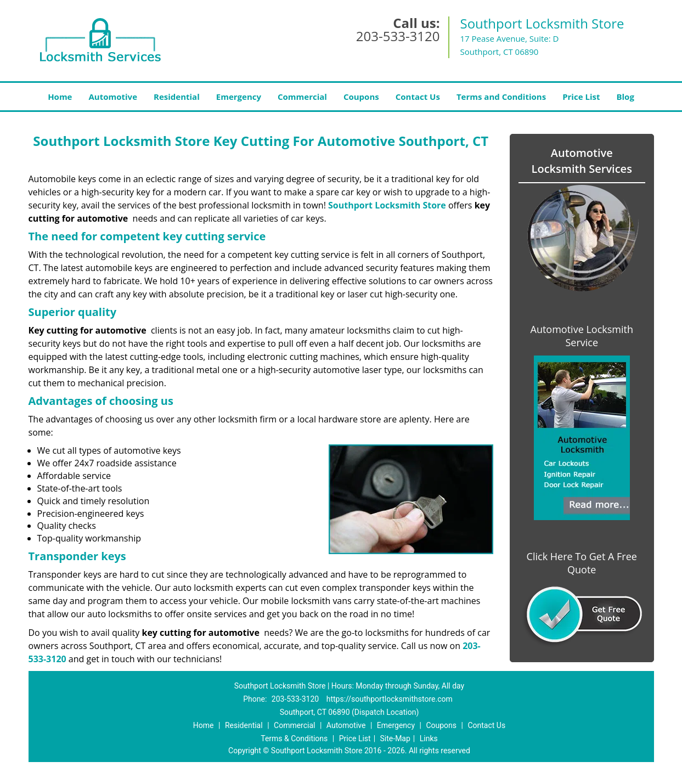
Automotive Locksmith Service (582, 336)
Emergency (239, 97)
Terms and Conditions (501, 97)
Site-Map (395, 738)
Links (429, 738)
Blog (625, 97)
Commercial (302, 97)
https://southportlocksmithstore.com (390, 699)
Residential (177, 97)
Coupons (361, 97)
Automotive (113, 97)
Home (60, 97)
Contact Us (418, 97)
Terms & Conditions (294, 738)
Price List (581, 97)
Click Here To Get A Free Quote (582, 563)
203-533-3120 (398, 36)
